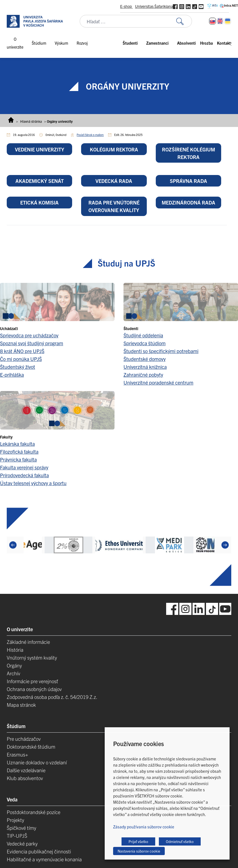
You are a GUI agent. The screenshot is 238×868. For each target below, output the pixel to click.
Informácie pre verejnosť (32, 681)
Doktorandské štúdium (31, 747)
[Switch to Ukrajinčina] (228, 21)
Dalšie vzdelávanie (26, 770)
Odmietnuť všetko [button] (180, 841)
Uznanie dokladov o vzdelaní (37, 762)
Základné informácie (28, 642)
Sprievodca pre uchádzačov (29, 335)
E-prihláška (12, 375)
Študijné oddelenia (143, 335)
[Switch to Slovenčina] (212, 21)
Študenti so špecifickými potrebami (161, 351)
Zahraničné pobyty (143, 375)
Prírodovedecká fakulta (24, 475)
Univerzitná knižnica (145, 367)
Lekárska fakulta (17, 444)
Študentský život (18, 367)
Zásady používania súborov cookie (144, 827)
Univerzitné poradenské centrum (158, 382)
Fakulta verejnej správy (24, 467)
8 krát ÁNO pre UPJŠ (22, 351)
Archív (13, 673)
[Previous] (13, 545)
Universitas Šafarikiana (154, 6)
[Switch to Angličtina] (220, 21)
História (15, 650)
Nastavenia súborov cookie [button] (139, 851)
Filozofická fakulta (19, 452)
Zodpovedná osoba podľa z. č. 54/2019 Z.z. (52, 697)
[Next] (225, 545)
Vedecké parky (22, 843)
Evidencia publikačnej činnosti (39, 851)
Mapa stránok (21, 705)
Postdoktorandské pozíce (34, 812)
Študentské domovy (145, 359)
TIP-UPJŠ (17, 836)
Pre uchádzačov (24, 739)
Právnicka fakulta (18, 459)
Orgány (14, 665)
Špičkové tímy (21, 828)
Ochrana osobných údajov (34, 689)
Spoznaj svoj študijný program (32, 343)
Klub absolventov (25, 778)
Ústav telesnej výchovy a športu (33, 483)
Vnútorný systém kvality (32, 657)
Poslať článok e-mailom (90, 135)
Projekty (15, 820)
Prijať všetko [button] (138, 841)
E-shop (126, 6)
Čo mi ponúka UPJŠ (21, 359)
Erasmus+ (17, 754)
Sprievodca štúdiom (145, 343)
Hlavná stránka (31, 121)
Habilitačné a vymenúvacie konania (44, 859)
